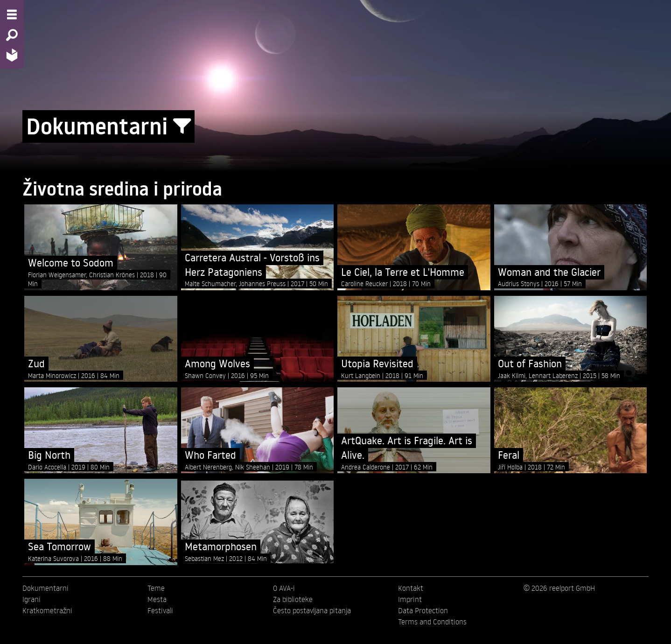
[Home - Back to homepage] (12, 55)
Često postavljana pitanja (312, 610)
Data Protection (423, 610)
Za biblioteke (293, 599)
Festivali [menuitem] (160, 610)
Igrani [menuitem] (31, 599)
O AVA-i (284, 588)
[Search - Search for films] (12, 35)
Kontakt (411, 588)
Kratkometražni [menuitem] (47, 610)
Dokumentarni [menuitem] (45, 588)
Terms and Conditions (432, 622)
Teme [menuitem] (156, 588)
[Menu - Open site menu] (12, 14)
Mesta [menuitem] (157, 599)
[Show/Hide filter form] (182, 126)
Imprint (410, 599)
